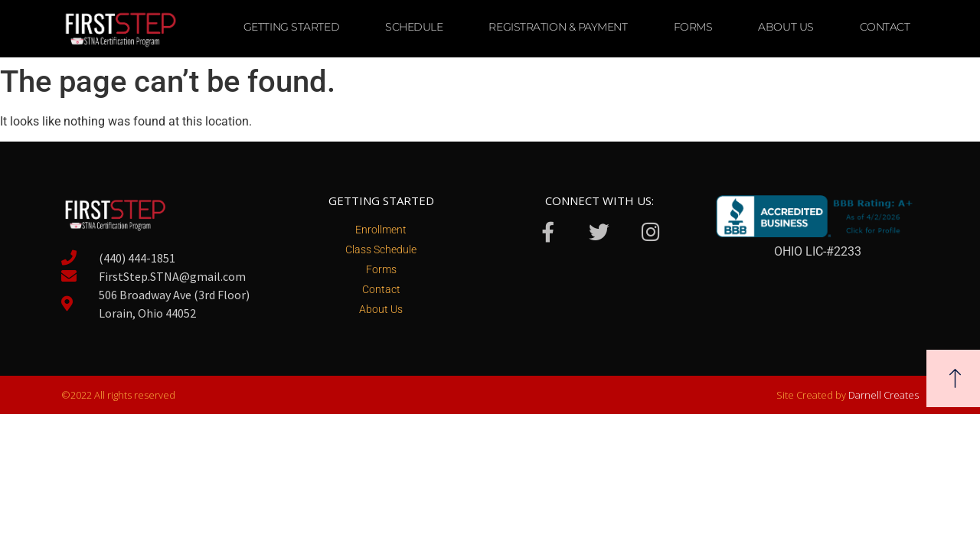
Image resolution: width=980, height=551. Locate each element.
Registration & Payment (558, 27)
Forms (693, 27)
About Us (786, 27)
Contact (885, 27)
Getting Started (291, 27)
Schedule (414, 27)
